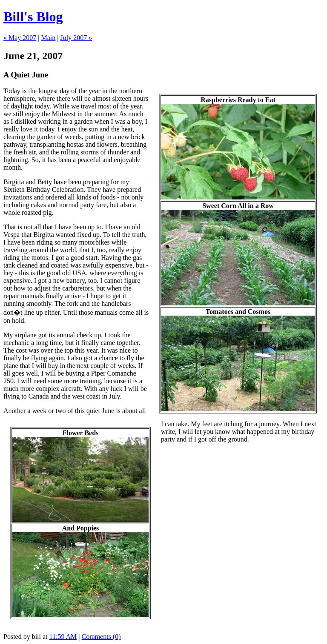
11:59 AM (63, 637)
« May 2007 (20, 38)
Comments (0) (101, 637)
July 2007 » (76, 38)
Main (49, 38)
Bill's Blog (33, 17)
